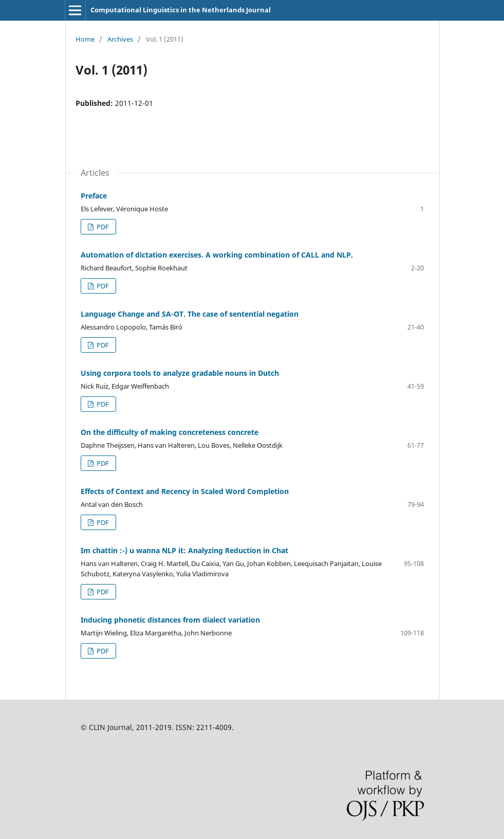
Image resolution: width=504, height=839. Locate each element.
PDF (102, 227)
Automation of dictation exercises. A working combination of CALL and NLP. (217, 255)
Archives (120, 39)
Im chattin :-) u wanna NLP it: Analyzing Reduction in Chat (184, 550)
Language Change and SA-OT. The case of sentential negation (190, 314)
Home (85, 39)
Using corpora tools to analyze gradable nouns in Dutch (180, 373)
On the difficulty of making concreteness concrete (170, 432)
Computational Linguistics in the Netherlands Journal (181, 10)
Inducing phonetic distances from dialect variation (170, 620)
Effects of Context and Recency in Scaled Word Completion (185, 491)
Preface (94, 196)
